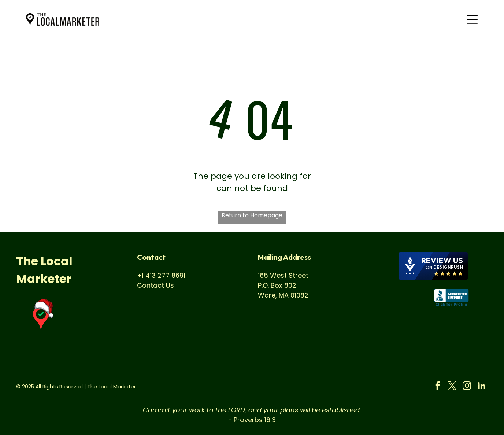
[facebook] (438, 387)
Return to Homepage (252, 215)
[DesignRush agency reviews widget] (433, 266)
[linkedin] (481, 387)
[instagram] (467, 387)
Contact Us (155, 285)
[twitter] (452, 387)
